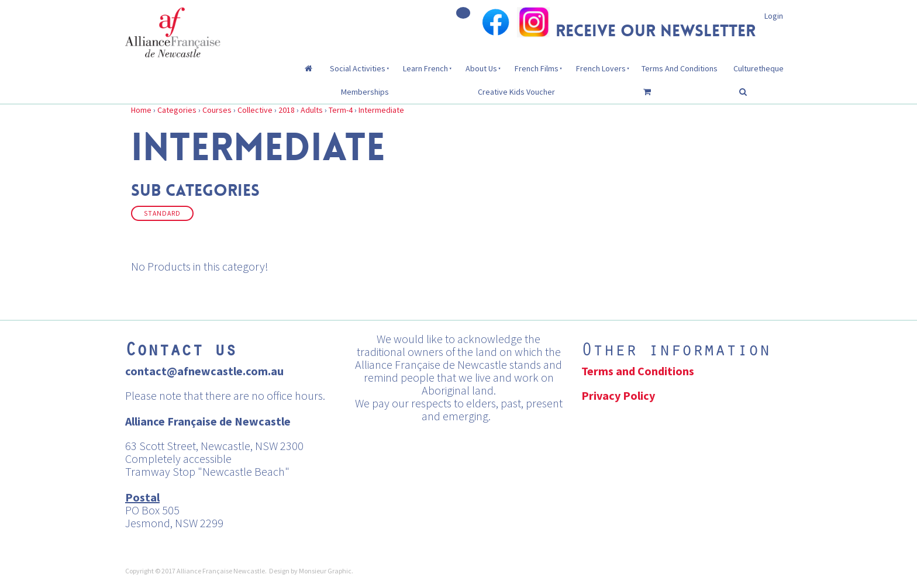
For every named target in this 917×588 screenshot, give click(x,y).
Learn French (425, 68)
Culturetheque (759, 68)
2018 (287, 110)
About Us (481, 68)
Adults (312, 110)
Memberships (365, 92)
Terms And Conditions (680, 68)
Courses (217, 110)
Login (774, 16)
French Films (537, 68)
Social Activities (358, 68)
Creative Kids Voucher (516, 92)
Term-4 (341, 110)
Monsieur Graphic (325, 571)
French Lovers (601, 68)
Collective (255, 110)
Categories (177, 110)
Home (141, 110)
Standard (162, 213)
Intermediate (381, 110)
